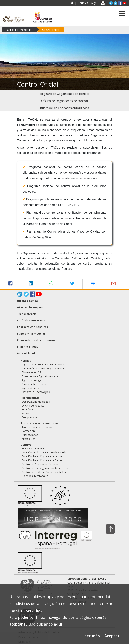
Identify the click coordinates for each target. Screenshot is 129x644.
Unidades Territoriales (35, 476)
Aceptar (112, 636)
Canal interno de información (37, 340)
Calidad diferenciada (19, 30)
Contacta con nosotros (32, 327)
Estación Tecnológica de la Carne (42, 460)
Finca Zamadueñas (33, 448)
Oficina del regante (33, 406)
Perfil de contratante (31, 320)
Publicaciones (30, 435)
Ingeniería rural (31, 388)
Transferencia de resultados (39, 427)
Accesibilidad (26, 353)
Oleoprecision (30, 417)
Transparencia (27, 314)
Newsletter (28, 439)
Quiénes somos (27, 301)
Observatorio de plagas (36, 402)
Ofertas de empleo (30, 307)
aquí (58, 624)
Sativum (27, 413)
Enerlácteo (28, 409)
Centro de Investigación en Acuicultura (45, 468)
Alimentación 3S (31, 372)
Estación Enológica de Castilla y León (44, 452)
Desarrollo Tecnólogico (36, 392)
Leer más (91, 636)
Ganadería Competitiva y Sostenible (43, 368)
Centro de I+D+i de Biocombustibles (44, 472)
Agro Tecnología (32, 380)
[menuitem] (64, 94)
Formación (28, 431)
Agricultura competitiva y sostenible (43, 364)
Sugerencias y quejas (31, 333)
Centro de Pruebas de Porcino (40, 464)
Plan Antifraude (28, 347)
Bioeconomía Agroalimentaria (40, 376)
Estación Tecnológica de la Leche (42, 456)
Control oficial (51, 30)
